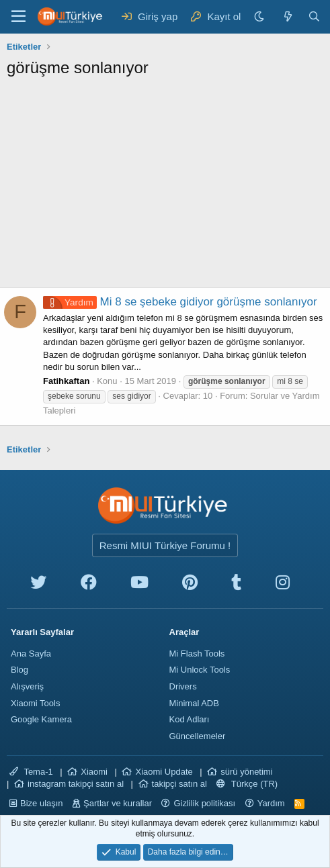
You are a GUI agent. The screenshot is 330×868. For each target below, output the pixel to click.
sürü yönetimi (246, 772)
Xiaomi (94, 772)
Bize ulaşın (42, 803)
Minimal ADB (194, 703)
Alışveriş (27, 686)
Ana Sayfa (31, 654)
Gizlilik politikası (204, 803)
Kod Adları (190, 719)
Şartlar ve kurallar (118, 803)
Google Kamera (41, 719)
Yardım (271, 803)
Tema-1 (31, 772)
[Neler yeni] (287, 16)
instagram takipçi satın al (76, 784)
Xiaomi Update (164, 772)
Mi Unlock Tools (200, 670)
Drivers (183, 686)
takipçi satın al (179, 784)
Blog (19, 670)
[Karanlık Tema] (261, 16)
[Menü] (18, 17)
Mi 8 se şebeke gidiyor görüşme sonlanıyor (180, 302)
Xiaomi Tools (35, 703)
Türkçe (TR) (247, 784)
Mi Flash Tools (197, 654)
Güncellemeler (198, 736)
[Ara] (314, 16)
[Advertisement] (165, 187)
